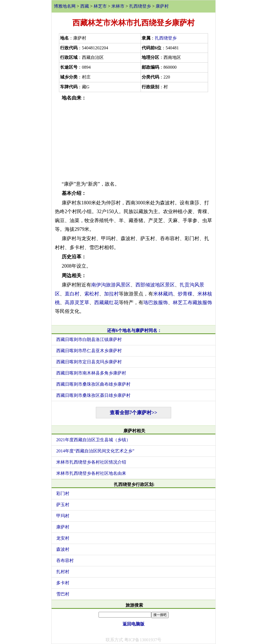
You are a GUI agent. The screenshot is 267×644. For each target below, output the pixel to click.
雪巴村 (63, 594)
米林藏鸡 (163, 294)
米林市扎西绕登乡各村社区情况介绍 (91, 462)
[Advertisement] (133, 141)
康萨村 (162, 6)
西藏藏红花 (106, 303)
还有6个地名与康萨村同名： (134, 330)
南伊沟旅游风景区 (111, 285)
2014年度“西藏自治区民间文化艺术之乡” (95, 451)
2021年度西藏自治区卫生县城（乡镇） (93, 440)
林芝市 (100, 6)
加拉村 (111, 294)
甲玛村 (63, 516)
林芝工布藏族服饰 (192, 303)
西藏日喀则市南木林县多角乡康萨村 (91, 373)
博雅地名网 (65, 6)
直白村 (72, 294)
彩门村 (63, 493)
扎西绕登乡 (140, 6)
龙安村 (63, 538)
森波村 (63, 549)
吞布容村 (65, 560)
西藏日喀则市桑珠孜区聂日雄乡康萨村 (93, 395)
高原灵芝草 (77, 303)
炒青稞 (185, 294)
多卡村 (63, 583)
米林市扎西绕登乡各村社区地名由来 (91, 473)
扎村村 (63, 572)
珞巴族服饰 (156, 303)
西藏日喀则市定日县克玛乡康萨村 (89, 362)
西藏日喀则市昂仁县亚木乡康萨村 (89, 351)
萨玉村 (63, 505)
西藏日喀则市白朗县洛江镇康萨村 (89, 339)
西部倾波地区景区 (155, 285)
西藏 (85, 6)
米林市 (118, 6)
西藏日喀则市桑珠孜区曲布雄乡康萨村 (93, 384)
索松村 (92, 294)
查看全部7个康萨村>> (133, 413)
